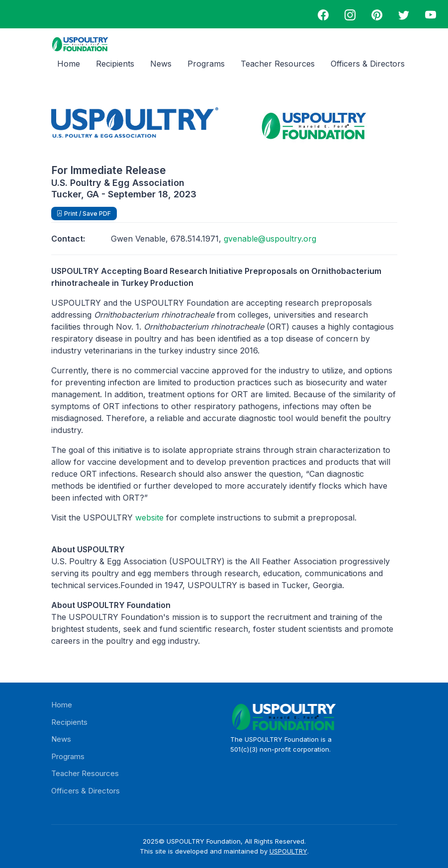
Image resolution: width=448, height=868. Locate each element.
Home (69, 64)
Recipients (115, 64)
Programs (206, 64)
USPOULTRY (288, 851)
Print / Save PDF (87, 214)
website (149, 518)
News (161, 64)
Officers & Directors (368, 64)
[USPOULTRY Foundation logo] (80, 44)
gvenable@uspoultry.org (270, 239)
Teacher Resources (278, 64)
